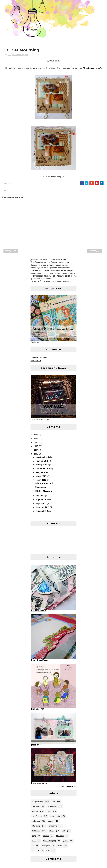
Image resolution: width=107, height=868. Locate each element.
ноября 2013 (42, 461)
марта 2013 (41, 503)
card (54, 802)
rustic (49, 850)
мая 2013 (40, 496)
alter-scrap (36, 826)
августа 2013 (42, 472)
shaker (60, 846)
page (34, 836)
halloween (36, 821)
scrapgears (46, 846)
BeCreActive (72, 786)
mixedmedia (55, 816)
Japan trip (36, 745)
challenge (36, 806)
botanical (36, 850)
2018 (36, 435)
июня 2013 (41, 480)
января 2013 (42, 511)
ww (27, 55)
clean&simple (37, 816)
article (49, 811)
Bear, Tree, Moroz (40, 660)
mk (33, 846)
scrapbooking (18, 55)
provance (60, 836)
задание (35, 811)
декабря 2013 (43, 457)
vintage (51, 831)
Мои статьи (36, 361)
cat (9, 55)
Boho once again (39, 783)
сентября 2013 (43, 469)
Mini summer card (44, 483)
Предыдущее (95, 251)
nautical (46, 836)
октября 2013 (42, 465)
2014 (36, 450)
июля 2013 (41, 476)
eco (64, 831)
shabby (51, 821)
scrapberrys (52, 806)
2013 (36, 454)
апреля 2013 (42, 500)
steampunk (36, 831)
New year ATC (38, 709)
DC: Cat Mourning (44, 491)
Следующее (11, 251)
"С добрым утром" (92, 68)
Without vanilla (39, 611)
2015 (36, 446)
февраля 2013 (43, 507)
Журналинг (41, 487)
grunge (66, 841)
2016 (36, 442)
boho (34, 841)
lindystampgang (50, 841)
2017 (36, 439)
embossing (53, 826)
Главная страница (39, 357)
